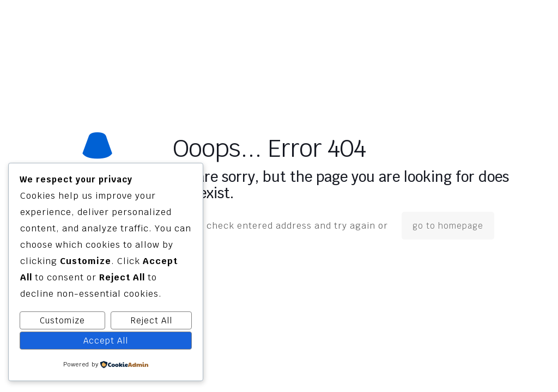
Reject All (151, 320)
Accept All (106, 341)
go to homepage (448, 226)
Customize (62, 320)
